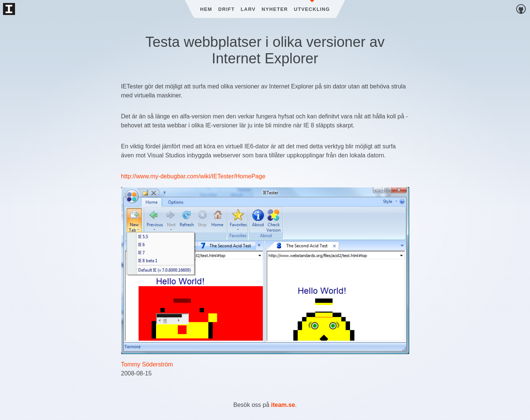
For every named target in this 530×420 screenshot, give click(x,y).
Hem (206, 9)
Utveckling (312, 9)
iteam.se (283, 405)
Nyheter (275, 9)
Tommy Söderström (147, 364)
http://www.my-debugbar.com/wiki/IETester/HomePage (193, 176)
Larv (248, 9)
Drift (227, 9)
